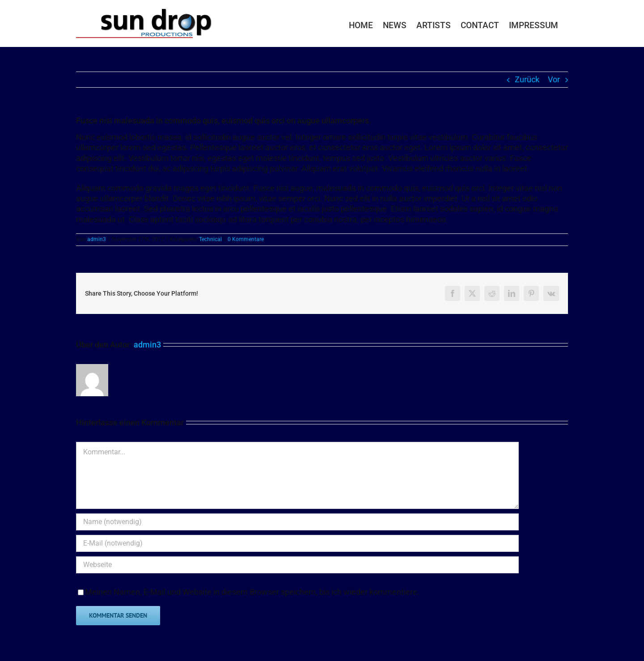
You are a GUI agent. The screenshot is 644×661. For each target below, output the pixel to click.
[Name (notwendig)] (297, 522)
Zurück (527, 79)
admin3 (97, 239)
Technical (210, 239)
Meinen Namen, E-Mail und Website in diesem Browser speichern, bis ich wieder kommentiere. (252, 592)
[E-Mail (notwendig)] (297, 543)
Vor (554, 79)
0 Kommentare (246, 239)
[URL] (297, 565)
